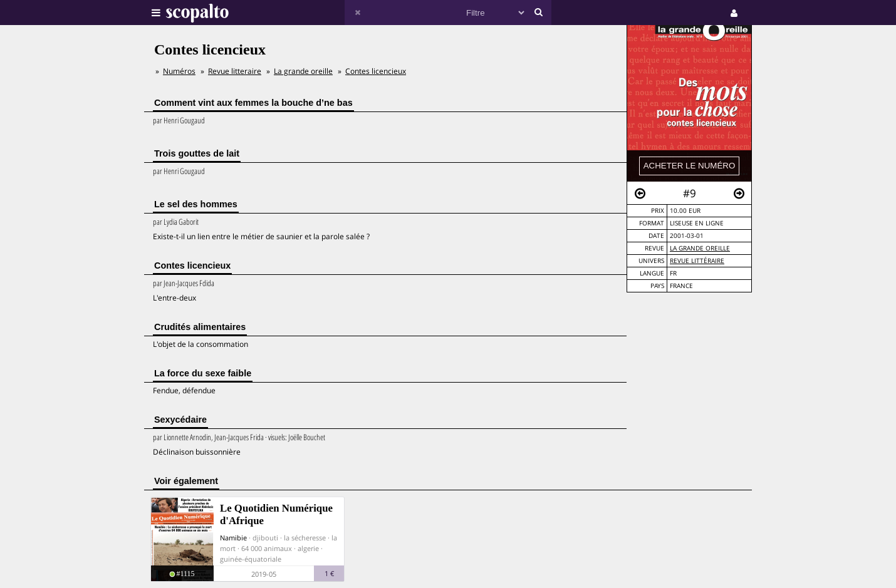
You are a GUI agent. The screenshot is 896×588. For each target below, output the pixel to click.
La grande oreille (700, 248)
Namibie (233, 538)
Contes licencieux (376, 71)
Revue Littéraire (697, 261)
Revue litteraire (235, 71)
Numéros (179, 71)
